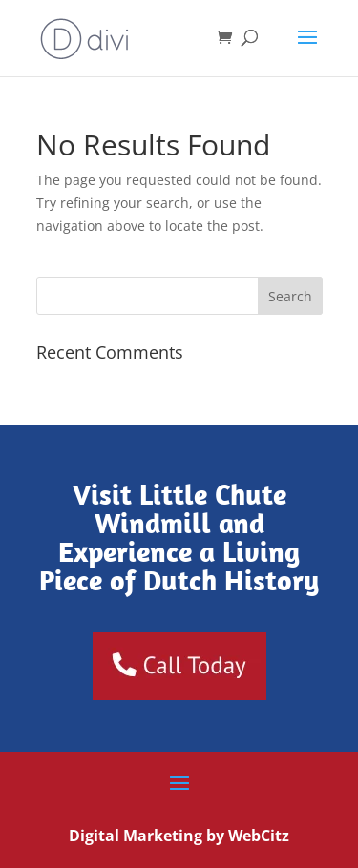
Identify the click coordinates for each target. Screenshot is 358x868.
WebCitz (259, 836)
